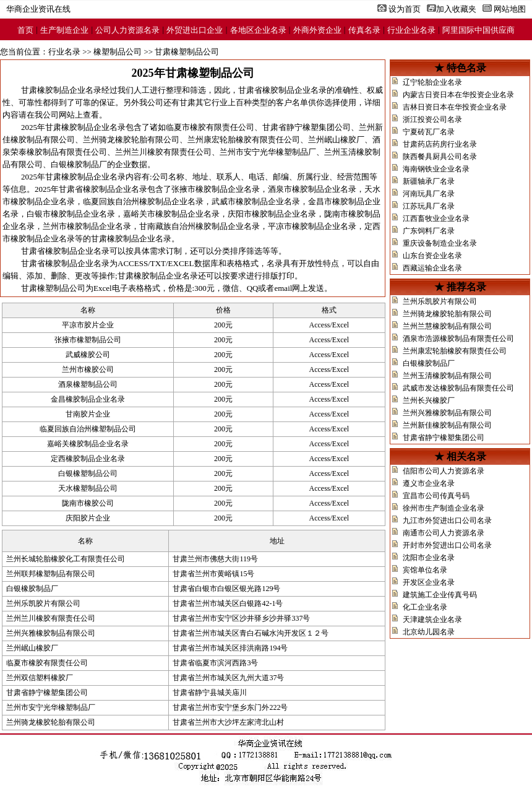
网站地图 (510, 9)
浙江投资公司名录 (432, 119)
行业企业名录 (411, 30)
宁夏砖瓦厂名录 (429, 132)
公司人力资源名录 (127, 30)
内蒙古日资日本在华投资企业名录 (458, 95)
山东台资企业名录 (432, 256)
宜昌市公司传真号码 (436, 496)
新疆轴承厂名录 (429, 181)
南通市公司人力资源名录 (444, 533)
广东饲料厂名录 (429, 231)
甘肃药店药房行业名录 (440, 144)
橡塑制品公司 (118, 52)
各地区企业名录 (258, 30)
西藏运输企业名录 (432, 268)
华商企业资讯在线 (38, 9)
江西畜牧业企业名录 (436, 218)
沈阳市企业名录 (429, 558)
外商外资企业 (317, 30)
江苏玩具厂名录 (429, 206)
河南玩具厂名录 (429, 194)
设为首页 (405, 9)
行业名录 (64, 52)
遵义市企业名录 (429, 483)
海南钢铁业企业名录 (436, 169)
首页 (25, 30)
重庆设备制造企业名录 (440, 243)
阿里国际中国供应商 (478, 30)
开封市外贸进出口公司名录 (447, 545)
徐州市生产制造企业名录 (444, 508)
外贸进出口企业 (195, 30)
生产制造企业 (64, 30)
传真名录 (364, 30)
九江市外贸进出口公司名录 (447, 520)
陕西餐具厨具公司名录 (440, 157)
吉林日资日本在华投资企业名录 (455, 107)
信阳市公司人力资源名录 (444, 471)
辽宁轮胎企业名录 (432, 82)
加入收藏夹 (456, 9)
